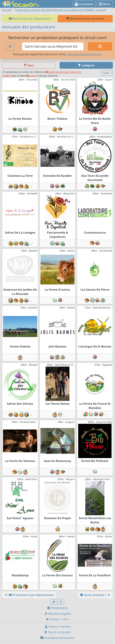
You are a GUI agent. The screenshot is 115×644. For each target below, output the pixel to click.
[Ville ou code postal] (53, 46)
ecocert (32, 76)
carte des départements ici (84, 54)
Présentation (57, 608)
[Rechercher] (100, 46)
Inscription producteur (57, 638)
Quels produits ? (95, 595)
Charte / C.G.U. (57, 619)
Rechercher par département (30, 19)
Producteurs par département (29, 595)
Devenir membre (58, 627)
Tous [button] (106, 73)
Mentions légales (57, 614)
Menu (105, 4)
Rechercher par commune (85, 19)
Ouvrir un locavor (58, 632)
